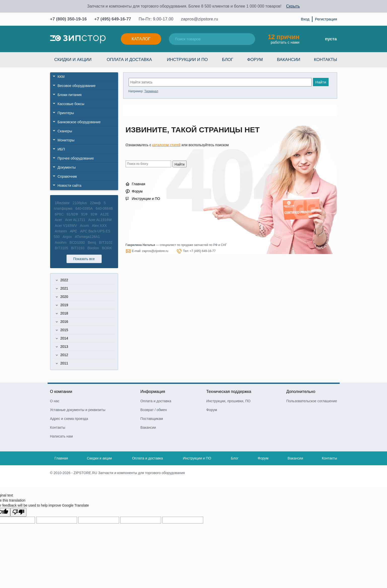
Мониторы (66, 140)
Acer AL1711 (75, 220)
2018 (64, 313)
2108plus (80, 203)
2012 (64, 355)
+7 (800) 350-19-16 (68, 19)
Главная (139, 184)
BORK (107, 248)
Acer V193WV (66, 226)
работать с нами (284, 39)
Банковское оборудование (79, 122)
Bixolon (93, 248)
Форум (255, 60)
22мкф (95, 203)
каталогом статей (166, 145)
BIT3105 (62, 248)
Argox (67, 237)
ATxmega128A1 (87, 237)
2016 (64, 322)
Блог (228, 60)
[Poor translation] (18, 512)
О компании (61, 392)
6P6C (59, 214)
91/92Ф (72, 214)
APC (74, 231)
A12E (104, 214)
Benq (92, 242)
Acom (84, 226)
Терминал (151, 91)
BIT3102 (106, 242)
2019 (64, 305)
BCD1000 (77, 242)
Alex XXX (99, 226)
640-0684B (104, 208)
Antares (61, 231)
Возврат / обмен (154, 410)
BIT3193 (78, 248)
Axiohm (61, 242)
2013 (64, 347)
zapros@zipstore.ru (200, 19)
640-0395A (84, 208)
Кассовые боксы (71, 104)
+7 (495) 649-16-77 (113, 19)
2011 (64, 363)
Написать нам (62, 436)
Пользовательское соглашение (312, 401)
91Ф (84, 214)
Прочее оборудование (76, 158)
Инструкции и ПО (187, 60)
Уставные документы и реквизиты (78, 410)
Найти (321, 82)
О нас (55, 401)
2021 (64, 288)
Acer (59, 220)
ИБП (61, 149)
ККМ (61, 77)
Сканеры (65, 131)
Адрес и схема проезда (69, 419)
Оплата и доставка (129, 60)
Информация (153, 392)
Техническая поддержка (229, 392)
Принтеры (66, 113)
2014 (64, 338)
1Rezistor (62, 203)
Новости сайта (70, 185)
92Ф (94, 214)
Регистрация (326, 19)
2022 (64, 280)
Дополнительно (301, 392)
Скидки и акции (73, 60)
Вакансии (289, 60)
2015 (64, 330)
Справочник (67, 176)
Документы (67, 167)
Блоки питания (70, 95)
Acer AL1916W (100, 220)
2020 (64, 297)
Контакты (326, 60)
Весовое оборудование (77, 86)
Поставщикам (152, 419)
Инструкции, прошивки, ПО (228, 401)
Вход (305, 19)
